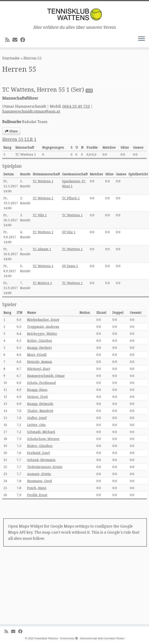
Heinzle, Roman (40, 362)
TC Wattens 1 (43, 181)
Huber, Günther (40, 446)
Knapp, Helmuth (40, 404)
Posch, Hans (37, 488)
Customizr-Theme (114, 638)
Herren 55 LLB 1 (19, 139)
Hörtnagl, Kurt (39, 369)
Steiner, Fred (37, 397)
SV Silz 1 (69, 232)
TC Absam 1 (42, 249)
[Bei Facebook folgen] (24, 40)
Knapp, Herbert (39, 348)
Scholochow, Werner (43, 439)
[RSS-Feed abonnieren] (9, 40)
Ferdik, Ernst (37, 495)
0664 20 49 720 (76, 106)
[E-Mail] (16, 40)
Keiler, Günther (40, 341)
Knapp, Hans (37, 390)
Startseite (11, 58)
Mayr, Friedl (37, 355)
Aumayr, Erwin (39, 474)
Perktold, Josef (38, 453)
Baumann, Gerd (40, 481)
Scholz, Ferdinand (41, 383)
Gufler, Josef (37, 418)
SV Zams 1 (70, 266)
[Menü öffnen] (142, 39)
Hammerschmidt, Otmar (46, 376)
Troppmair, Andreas (43, 327)
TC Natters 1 (42, 283)
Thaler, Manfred (40, 411)
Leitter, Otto (36, 425)
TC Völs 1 (40, 215)
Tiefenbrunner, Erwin (45, 467)
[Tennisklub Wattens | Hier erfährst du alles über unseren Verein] (74, 13)
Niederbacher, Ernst (43, 320)
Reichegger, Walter (42, 334)
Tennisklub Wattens (46, 638)
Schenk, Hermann (41, 460)
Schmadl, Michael (41, 432)
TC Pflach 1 (71, 198)
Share (11, 131)
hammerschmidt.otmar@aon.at (31, 111)
